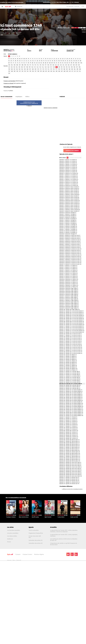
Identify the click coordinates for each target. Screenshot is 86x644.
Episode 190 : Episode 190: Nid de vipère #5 (69, 446)
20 (50, 59)
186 (80, 69)
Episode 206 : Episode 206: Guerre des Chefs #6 (70, 470)
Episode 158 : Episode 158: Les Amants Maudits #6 (71, 397)
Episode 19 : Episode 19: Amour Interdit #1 (69, 187)
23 (56, 59)
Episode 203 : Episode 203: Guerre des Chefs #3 (70, 465)
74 (20, 63)
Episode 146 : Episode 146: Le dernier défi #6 (70, 379)
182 (69, 69)
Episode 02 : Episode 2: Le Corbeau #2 (68, 161)
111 (30, 65)
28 (67, 59)
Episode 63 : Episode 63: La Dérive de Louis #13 (70, 254)
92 (59, 63)
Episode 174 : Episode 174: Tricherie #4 (68, 422)
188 (12, 71)
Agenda (31, 527)
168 (33, 69)
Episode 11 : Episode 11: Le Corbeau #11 (69, 175)
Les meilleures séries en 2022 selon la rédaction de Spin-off (64, 540)
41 (22, 61)
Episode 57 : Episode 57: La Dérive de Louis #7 (70, 244)
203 (51, 71)
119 (51, 65)
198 (38, 71)
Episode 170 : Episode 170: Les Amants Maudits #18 (71, 416)
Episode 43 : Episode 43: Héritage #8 (68, 223)
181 (67, 69)
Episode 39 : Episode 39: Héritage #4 (68, 217)
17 (43, 59)
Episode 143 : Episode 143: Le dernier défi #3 (70, 375)
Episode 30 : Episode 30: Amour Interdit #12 (69, 204)
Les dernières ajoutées (14, 530)
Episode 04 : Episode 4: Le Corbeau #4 (68, 164)
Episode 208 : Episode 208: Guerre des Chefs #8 (70, 473)
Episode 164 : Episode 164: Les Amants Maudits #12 (71, 406)
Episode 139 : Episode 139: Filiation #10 (68, 369)
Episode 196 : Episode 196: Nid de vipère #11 (70, 455)
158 (79, 67)
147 (51, 67)
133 (14, 67)
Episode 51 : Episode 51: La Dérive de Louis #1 (70, 235)
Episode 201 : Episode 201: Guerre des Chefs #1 (70, 462)
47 (35, 61)
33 (78, 59)
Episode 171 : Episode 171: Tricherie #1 (68, 417)
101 (79, 63)
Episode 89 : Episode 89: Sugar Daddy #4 (69, 293)
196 (33, 71)
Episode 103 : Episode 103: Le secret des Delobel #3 (71, 314)
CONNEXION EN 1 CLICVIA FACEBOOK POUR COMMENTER (29, 103)
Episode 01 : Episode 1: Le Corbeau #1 (68, 160)
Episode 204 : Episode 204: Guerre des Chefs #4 (71, 467)
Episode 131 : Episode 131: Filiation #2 (68, 356)
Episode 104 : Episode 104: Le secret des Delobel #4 (72, 316)
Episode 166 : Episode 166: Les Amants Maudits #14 (71, 410)
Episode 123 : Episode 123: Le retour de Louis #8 (70, 344)
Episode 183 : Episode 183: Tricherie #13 (69, 435)
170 (38, 69)
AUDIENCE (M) (70, 51)
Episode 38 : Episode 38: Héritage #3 (68, 216)
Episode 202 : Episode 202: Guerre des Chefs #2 (70, 464)
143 (40, 67)
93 (61, 63)
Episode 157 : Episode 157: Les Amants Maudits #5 (71, 396)
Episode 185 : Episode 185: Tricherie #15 (69, 438)
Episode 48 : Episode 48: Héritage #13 (68, 231)
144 (43, 67)
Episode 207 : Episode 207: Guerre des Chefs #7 (70, 472)
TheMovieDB (19, 560)
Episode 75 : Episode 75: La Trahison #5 (68, 272)
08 (24, 59)
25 (61, 59)
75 (22, 63)
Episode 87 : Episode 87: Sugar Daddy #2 (69, 290)
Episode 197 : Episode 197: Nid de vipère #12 (70, 456)
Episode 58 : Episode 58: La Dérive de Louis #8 (70, 246)
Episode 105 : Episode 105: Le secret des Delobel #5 (71, 317)
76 (24, 63)
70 (11, 63)
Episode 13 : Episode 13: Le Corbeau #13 (69, 178)
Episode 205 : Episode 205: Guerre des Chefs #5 (70, 469)
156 (74, 67)
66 (76, 61)
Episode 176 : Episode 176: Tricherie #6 (68, 425)
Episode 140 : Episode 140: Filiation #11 (68, 370)
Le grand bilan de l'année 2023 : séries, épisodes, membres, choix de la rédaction (64, 531)
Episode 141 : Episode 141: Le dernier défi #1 (70, 372)
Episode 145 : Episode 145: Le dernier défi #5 (70, 378)
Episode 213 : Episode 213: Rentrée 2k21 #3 (69, 481)
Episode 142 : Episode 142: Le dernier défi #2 (70, 373)
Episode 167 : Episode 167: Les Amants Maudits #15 (71, 411)
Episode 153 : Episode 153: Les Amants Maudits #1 (71, 390)
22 (54, 59)
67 (78, 61)
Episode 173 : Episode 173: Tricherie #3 (68, 420)
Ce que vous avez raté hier (35, 537)
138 (27, 67)
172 (43, 69)
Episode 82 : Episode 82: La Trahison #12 (69, 282)
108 (22, 65)
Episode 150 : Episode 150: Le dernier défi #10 (70, 385)
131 (9, 67)
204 (54, 71)
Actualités (53, 527)
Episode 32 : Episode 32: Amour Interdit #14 (69, 207)
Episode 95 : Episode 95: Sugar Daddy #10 (69, 302)
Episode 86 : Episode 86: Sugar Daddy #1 (69, 288)
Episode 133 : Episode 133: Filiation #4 (68, 359)
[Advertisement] (66, 84)
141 (35, 67)
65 (74, 61)
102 (81, 63)
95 (65, 63)
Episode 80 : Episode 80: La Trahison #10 (69, 279)
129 (76, 65)
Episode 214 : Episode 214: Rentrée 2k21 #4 (70, 482)
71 (13, 63)
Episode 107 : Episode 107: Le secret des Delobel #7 (72, 320)
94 (63, 63)
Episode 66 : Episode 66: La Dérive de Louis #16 (70, 258)
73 (18, 63)
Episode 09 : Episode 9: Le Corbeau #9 (68, 172)
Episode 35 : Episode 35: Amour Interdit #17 (69, 211)
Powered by (8, 91)
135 (19, 67)
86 (46, 63)
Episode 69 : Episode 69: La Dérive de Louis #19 (70, 263)
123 (61, 65)
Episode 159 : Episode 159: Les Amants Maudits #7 (71, 399)
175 (51, 69)
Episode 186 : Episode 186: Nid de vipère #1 (69, 440)
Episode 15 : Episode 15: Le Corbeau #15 (69, 181)
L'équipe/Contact (27, 554)
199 (41, 71)
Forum (9, 542)
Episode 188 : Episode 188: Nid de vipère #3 (69, 443)
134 (17, 67)
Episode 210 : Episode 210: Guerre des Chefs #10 (71, 476)
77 (26, 63)
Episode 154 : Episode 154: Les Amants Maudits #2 (71, 391)
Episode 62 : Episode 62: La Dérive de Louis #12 (70, 252)
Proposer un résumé (8, 83)
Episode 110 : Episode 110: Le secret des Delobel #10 (72, 325)
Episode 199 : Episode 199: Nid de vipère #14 (70, 459)
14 (37, 59)
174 (48, 69)
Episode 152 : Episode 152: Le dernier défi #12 (70, 388)
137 (24, 67)
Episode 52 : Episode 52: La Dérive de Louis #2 (70, 237)
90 (54, 63)
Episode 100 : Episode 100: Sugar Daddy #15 (70, 309)
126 (69, 65)
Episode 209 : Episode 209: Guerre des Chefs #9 (70, 475)
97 (69, 63)
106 (17, 65)
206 (59, 71)
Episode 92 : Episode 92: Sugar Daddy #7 (69, 297)
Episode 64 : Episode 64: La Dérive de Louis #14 (70, 255)
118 (48, 65)
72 (15, 63)
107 (20, 65)
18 (46, 59)
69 (9, 63)
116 (43, 65)
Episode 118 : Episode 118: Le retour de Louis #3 (71, 337)
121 (56, 65)
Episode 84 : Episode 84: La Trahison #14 (69, 285)
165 (25, 69)
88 (50, 63)
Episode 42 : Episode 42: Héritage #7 (68, 222)
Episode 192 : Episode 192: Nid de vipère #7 (69, 449)
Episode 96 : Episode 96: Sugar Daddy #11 (69, 303)
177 (56, 69)
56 (55, 61)
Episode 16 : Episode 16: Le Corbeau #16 (69, 182)
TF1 (14, 51)
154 (69, 67)
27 (65, 59)
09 (26, 59)
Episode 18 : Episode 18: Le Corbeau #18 (69, 185)
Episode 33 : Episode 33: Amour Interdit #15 (69, 208)
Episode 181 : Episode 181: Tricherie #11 (69, 432)
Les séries (10, 527)
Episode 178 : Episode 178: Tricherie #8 (68, 428)
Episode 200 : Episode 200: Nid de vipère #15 (70, 461)
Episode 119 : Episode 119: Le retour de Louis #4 (71, 338)
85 (43, 63)
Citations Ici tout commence (72, 151)
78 (28, 63)
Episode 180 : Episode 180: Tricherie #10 (69, 431)
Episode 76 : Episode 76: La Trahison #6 (68, 273)
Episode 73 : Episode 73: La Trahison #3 (68, 269)
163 (19, 69)
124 (63, 65)
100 (76, 63)
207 (62, 71)
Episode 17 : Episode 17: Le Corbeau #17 (69, 184)
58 (59, 61)
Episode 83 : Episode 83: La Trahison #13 (69, 284)
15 (39, 59)
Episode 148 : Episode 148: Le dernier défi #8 (70, 382)
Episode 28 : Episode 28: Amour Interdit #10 (70, 201)
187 (9, 71)
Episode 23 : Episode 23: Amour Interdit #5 (69, 193)
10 (28, 59)
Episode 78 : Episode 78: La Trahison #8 (68, 276)
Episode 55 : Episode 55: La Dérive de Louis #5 (70, 241)
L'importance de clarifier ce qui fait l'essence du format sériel (64, 544)
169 (35, 69)
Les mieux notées (12, 536)
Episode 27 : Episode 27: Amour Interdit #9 (69, 199)
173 (46, 69)
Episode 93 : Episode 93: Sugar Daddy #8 (69, 299)
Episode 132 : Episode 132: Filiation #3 (68, 358)
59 (61, 61)
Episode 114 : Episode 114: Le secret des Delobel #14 (72, 331)
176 (54, 69)
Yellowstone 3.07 (58, 2)
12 (33, 59)
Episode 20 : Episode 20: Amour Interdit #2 (69, 188)
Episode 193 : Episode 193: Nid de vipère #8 (69, 450)
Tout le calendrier (34, 530)
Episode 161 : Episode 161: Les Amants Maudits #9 (71, 402)
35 (9, 61)
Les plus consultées (13, 533)
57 (57, 61)
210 (70, 71)
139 (30, 67)
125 (66, 65)
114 (38, 65)
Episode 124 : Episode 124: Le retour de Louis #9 (71, 346)
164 (22, 69)
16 (41, 59)
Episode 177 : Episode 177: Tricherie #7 (68, 426)
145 (46, 67)
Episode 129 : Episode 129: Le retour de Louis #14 (71, 353)
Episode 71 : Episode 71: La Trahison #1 (68, 266)
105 (14, 65)
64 (72, 61)
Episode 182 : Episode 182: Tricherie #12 (69, 434)
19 (48, 59)
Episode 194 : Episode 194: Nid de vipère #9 (70, 452)
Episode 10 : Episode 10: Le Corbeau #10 (69, 173)
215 (9, 73)
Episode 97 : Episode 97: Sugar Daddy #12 (69, 305)
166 (27, 69)
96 (67, 63)
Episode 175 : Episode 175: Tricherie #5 (68, 423)
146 (48, 67)
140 (32, 67)
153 (67, 67)
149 (56, 67)
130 (79, 65)
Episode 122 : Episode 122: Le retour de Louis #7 (70, 343)
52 (46, 61)
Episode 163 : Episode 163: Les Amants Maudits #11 (71, 405)
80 (33, 63)
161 (14, 69)
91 (56, 63)
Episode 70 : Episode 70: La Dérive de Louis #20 (70, 264)
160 (12, 69)
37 (13, 61)
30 (71, 59)
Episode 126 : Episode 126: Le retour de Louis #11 (71, 349)
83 (39, 63)
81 (35, 63)
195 (30, 71)
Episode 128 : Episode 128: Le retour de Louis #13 (71, 352)
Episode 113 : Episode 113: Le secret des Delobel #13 (72, 329)
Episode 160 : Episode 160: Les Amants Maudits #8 (71, 400)
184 (75, 69)
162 (17, 69)
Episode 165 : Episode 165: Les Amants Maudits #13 (71, 408)
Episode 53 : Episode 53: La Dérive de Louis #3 (70, 238)
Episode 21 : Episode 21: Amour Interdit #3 (69, 190)
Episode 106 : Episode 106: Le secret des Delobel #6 (72, 319)
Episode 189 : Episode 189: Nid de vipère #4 (70, 444)
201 (46, 71)
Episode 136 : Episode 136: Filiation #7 (68, 364)
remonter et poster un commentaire (51, 108)
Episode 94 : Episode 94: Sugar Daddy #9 (69, 300)
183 (72, 69)
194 (28, 71)
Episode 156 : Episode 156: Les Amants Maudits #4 (71, 394)
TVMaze (14, 560)
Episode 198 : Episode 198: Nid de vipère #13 (70, 458)
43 (26, 61)
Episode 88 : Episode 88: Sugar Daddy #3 (69, 291)
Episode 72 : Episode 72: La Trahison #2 (68, 267)
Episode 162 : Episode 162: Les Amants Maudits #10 (71, 403)
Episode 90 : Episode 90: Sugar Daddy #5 (69, 294)
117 (46, 65)
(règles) (84, 32)
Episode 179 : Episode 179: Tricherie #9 (68, 429)
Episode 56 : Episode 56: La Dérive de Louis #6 (70, 243)
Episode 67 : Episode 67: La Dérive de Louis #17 (70, 260)
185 (77, 69)
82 (37, 63)
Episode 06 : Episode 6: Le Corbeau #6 (68, 167)
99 (74, 63)
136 (22, 67)
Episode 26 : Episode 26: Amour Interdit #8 (69, 198)
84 (41, 63)
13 (35, 59)
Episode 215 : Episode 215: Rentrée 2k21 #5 (69, 484)
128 (74, 65)
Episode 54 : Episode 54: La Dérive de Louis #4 (70, 240)
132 (12, 67)
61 (65, 61)
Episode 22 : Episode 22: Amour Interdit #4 (69, 191)
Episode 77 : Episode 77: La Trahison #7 (68, 275)
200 (43, 71)
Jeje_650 (46, 2)
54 (50, 61)
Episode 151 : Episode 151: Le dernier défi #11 (70, 387)
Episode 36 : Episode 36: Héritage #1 (68, 213)
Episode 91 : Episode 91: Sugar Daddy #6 (69, 296)
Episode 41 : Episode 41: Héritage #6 (68, 220)
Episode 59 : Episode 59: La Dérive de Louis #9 (70, 247)
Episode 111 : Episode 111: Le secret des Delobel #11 (72, 326)
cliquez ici (30, 106)
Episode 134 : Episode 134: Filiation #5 (68, 361)
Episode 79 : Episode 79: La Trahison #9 (68, 278)
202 (49, 71)
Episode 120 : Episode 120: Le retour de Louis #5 (71, 340)
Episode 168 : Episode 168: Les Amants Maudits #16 (71, 413)
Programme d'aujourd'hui (36, 533)
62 (68, 61)
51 (44, 61)
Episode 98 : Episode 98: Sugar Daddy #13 (69, 306)
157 (77, 67)
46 (33, 61)
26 (63, 59)
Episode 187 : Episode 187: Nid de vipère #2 (69, 441)
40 (20, 61)
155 (72, 67)
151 (62, 67)
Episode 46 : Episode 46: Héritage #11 (68, 228)
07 (22, 59)
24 (58, 59)
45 (31, 61)
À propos (18, 554)
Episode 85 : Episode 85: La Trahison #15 (69, 287)
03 (13, 59)
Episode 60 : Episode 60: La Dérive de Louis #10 (70, 249)
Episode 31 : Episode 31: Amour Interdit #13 (69, 205)
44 (28, 61)
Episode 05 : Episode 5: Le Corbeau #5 (68, 166)
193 (25, 71)
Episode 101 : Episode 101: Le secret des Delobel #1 (71, 311)
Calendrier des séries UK (36, 543)
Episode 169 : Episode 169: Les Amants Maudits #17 (71, 414)
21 (52, 59)
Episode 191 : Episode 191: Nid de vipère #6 (69, 447)
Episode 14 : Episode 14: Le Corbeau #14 (69, 179)
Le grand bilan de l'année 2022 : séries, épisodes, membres (64, 535)
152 (64, 67)
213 (77, 71)
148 (54, 67)
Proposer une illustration (9, 81)
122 (58, 65)
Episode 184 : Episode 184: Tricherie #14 (69, 437)
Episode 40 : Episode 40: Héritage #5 (68, 219)
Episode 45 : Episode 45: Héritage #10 (68, 226)
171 (41, 69)
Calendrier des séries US (36, 540)
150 (59, 67)
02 (11, 59)
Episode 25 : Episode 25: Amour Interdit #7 (69, 196)
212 (75, 71)
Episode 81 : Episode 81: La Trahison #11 (69, 281)
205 (57, 71)
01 (9, 59)
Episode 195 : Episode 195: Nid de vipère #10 (70, 453)
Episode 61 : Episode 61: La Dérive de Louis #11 (70, 250)
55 (52, 61)
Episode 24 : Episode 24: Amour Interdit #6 (69, 195)
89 (52, 63)
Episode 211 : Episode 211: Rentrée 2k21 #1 (69, 478)
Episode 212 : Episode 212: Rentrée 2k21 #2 (69, 479)
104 (12, 65)
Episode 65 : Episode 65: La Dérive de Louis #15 (70, 257)
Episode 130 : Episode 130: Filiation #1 (68, 355)
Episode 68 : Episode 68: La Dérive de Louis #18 (70, 261)
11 (31, 59)
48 (37, 61)
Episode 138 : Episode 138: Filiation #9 (68, 367)
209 (67, 71)
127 (71, 65)
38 (15, 61)
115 (40, 65)
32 (76, 59)
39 (18, 61)
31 (74, 59)
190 (17, 71)
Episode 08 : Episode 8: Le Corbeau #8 (68, 170)
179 (62, 69)
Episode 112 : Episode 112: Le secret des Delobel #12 (72, 328)
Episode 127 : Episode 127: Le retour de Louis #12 (71, 350)
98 (71, 63)
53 (48, 61)
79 (30, 63)
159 (9, 69)
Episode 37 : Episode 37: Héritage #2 (68, 214)
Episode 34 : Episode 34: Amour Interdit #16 (70, 210)
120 (53, 65)
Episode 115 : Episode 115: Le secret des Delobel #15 (72, 332)
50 (42, 61)
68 (80, 61)
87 (48, 63)
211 (72, 71)
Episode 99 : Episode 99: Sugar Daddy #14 (69, 308)
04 (15, 59)
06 (20, 59)
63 (70, 61)
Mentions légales (39, 554)
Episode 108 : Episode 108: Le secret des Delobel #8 (72, 322)
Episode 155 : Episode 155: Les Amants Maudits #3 (71, 393)
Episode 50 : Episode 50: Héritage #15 (68, 234)
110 (28, 65)
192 (22, 71)
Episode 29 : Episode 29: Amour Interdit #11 (69, 202)
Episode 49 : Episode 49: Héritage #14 (68, 232)
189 (15, 71)
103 (9, 65)
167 (30, 69)
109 (25, 65)
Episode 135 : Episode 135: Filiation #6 (68, 362)
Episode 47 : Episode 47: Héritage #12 (68, 229)
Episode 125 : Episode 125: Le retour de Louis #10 (71, 347)
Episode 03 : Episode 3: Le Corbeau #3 (68, 163)
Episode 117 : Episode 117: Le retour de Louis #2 (71, 335)
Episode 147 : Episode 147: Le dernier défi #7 (70, 381)
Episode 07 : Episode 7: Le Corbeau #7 (68, 169)
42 (24, 61)
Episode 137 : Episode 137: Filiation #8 (68, 365)
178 (59, 69)
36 (11, 61)
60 (63, 61)
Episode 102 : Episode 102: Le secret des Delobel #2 (71, 313)
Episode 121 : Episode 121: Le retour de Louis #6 (70, 341)
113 (35, 65)
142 (38, 67)
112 (33, 65)
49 (40, 61)
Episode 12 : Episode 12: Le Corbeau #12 (69, 176)
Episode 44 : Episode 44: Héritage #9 (68, 225)
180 (64, 69)
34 (80, 59)
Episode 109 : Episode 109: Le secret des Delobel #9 (72, 323)
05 (18, 59)
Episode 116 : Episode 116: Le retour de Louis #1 (71, 334)
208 (64, 71)
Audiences (10, 539)
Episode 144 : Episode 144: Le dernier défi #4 (70, 376)
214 (80, 71)
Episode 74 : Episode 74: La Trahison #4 (69, 270)
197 (36, 71)
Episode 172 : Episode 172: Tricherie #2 (68, 419)
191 (20, 71)
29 (69, 59)
